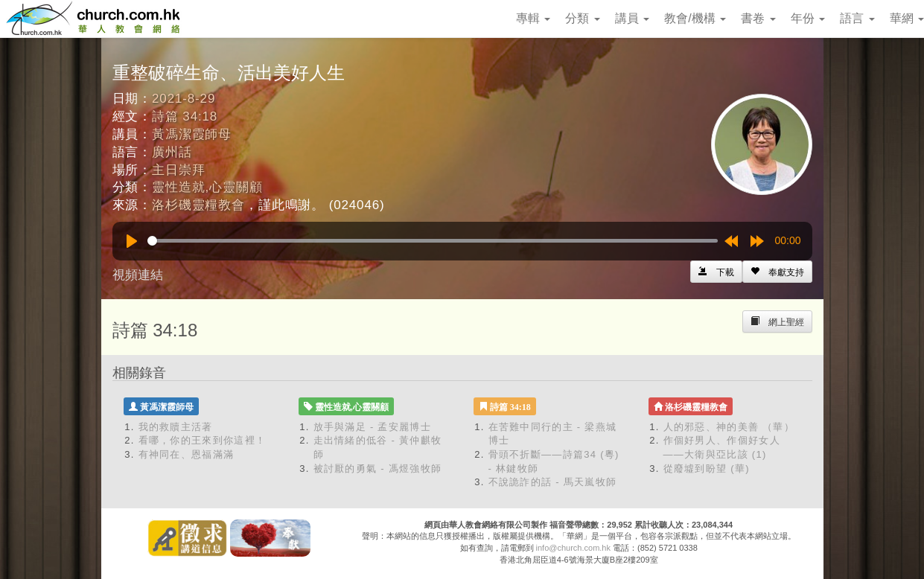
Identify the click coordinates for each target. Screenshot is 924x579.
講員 (632, 18)
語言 (857, 18)
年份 (808, 18)
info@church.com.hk (573, 548)
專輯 (533, 18)
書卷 (758, 18)
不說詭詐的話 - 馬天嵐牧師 (553, 482)
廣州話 (172, 152)
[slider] (433, 241)
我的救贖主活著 (176, 427)
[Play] (132, 241)
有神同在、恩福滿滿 (187, 454)
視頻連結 (138, 275)
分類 (582, 18)
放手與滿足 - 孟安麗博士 (372, 427)
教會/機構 (695, 18)
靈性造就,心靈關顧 (207, 187)
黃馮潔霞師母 (192, 134)
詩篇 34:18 (185, 116)
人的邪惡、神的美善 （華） (729, 427)
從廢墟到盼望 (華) (707, 468)
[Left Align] (777, 272)
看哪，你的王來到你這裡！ (203, 440)
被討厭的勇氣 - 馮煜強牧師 (378, 468)
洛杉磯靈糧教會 (198, 205)
